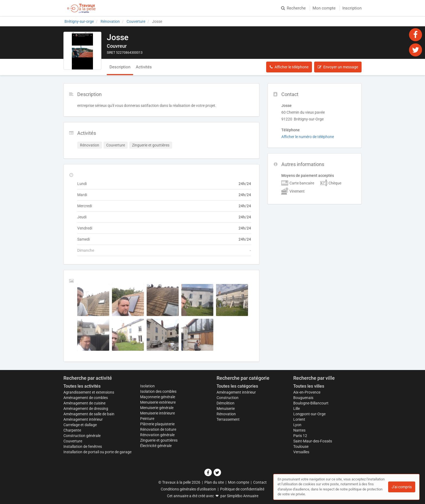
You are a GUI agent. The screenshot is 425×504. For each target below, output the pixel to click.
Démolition (226, 403)
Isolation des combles (158, 391)
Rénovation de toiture (158, 429)
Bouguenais (303, 398)
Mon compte (324, 8)
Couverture (73, 441)
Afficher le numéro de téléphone (308, 137)
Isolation (147, 386)
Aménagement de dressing (86, 409)
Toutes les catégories (237, 386)
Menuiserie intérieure (157, 413)
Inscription (352, 8)
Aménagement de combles (86, 398)
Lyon (297, 425)
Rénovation (226, 414)
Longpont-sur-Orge (309, 414)
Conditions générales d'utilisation (188, 489)
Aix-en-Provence (307, 392)
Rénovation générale (157, 435)
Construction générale (82, 436)
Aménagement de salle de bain (89, 414)
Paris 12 (300, 436)
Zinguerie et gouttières (159, 440)
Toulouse (301, 446)
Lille (297, 409)
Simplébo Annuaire (243, 496)
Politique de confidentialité (242, 489)
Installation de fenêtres (83, 446)
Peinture (147, 419)
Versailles (301, 452)
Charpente (72, 430)
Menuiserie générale (157, 408)
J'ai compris (402, 487)
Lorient (299, 419)
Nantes (299, 430)
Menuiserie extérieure (158, 402)
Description (120, 67)
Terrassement (228, 419)
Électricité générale (156, 446)
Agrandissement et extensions (89, 392)
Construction (228, 398)
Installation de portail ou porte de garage (97, 452)
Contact (260, 482)
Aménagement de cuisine (84, 403)
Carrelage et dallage (80, 425)
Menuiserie (226, 409)
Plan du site (214, 482)
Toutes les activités (82, 386)
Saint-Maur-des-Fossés (313, 441)
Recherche (293, 8)
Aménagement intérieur (83, 419)
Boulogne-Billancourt (311, 403)
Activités (144, 67)
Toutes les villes (309, 386)
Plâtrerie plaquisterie (157, 424)
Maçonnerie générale (158, 397)
